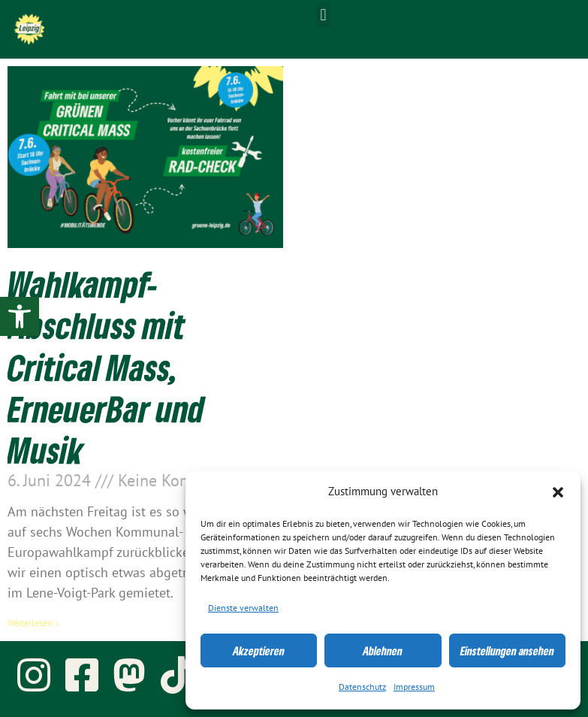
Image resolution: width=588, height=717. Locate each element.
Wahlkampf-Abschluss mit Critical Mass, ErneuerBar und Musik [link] (106, 367)
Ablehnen (383, 651)
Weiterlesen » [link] (33, 623)
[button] (558, 492)
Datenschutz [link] (362, 687)
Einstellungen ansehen (507, 651)
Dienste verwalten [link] (243, 608)
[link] (20, 316)
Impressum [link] (414, 687)
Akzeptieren (259, 651)
